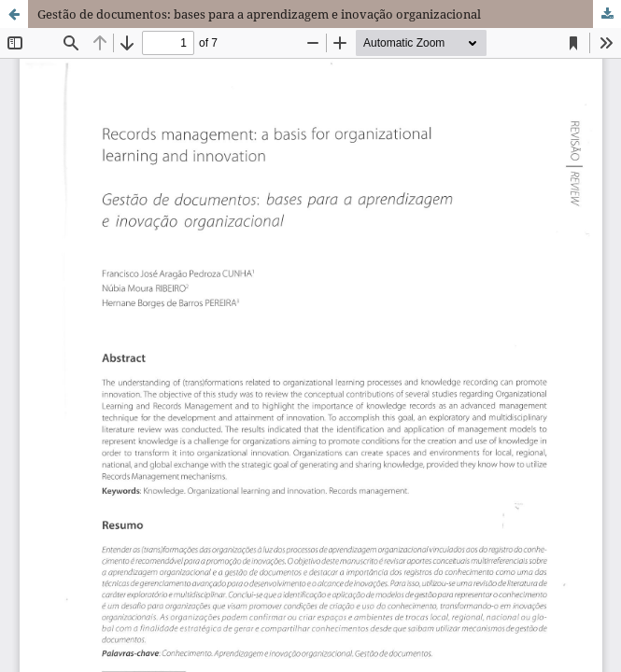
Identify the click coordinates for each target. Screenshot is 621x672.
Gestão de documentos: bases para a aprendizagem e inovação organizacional (259, 14)
